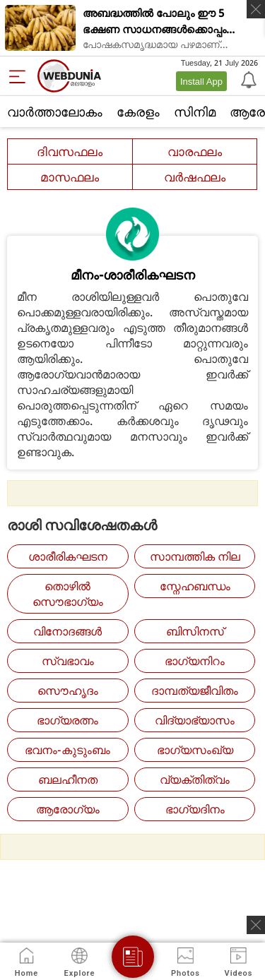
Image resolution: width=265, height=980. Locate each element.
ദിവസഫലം (70, 151)
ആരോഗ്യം (68, 809)
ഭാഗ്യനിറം (195, 661)
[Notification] (247, 79)
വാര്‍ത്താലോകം (55, 112)
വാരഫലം (195, 151)
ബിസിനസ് (195, 631)
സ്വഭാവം (68, 661)
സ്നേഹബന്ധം (195, 586)
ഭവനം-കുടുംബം (67, 750)
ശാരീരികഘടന (68, 556)
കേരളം (138, 112)
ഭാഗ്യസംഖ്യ (195, 750)
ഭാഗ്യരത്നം (67, 720)
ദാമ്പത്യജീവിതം (195, 691)
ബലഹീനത (68, 779)
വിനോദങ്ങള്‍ (67, 631)
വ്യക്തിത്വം (195, 779)
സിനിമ (195, 112)
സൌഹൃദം (68, 691)
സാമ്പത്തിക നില (195, 556)
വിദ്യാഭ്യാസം (195, 720)
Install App (201, 81)
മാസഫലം (70, 177)
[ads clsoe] (256, 925)
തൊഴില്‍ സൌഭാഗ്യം (68, 594)
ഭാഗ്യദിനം (195, 809)
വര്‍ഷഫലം (195, 177)
